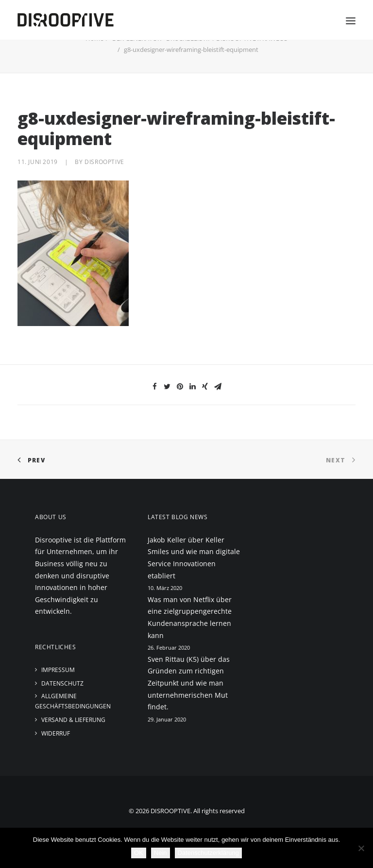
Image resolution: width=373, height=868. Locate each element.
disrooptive (104, 162)
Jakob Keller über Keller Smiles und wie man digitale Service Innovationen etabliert (194, 558)
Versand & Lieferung (73, 720)
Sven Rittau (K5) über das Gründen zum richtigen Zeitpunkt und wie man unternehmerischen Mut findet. (189, 683)
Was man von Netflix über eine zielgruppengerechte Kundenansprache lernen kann (190, 617)
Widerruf (56, 733)
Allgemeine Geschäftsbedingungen (73, 701)
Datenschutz (62, 683)
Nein (161, 853)
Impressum (58, 670)
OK (139, 853)
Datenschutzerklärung (208, 853)
